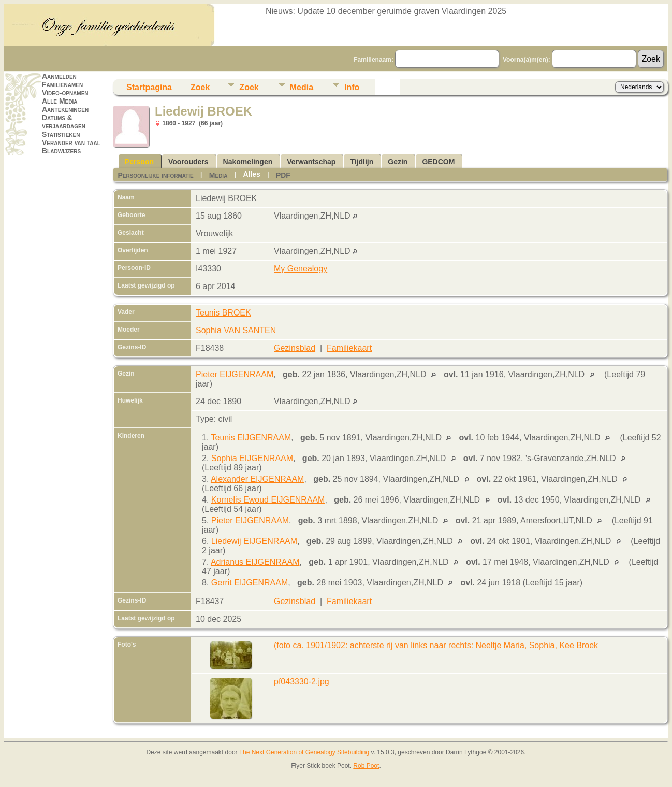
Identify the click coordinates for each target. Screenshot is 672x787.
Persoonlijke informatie (155, 175)
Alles (251, 174)
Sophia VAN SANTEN (236, 330)
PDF (283, 175)
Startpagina (149, 87)
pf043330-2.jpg (302, 682)
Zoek (200, 87)
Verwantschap (311, 162)
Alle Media (60, 101)
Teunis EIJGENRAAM (251, 438)
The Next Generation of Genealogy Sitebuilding (304, 752)
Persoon (139, 162)
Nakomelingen (248, 162)
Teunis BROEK (223, 313)
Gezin (398, 162)
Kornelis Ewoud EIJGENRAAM (268, 500)
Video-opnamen (65, 93)
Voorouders (188, 162)
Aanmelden (59, 76)
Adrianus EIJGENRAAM (255, 562)
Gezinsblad (295, 348)
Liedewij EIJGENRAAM (254, 541)
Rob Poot (366, 766)
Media (302, 87)
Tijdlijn (362, 162)
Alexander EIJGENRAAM (258, 479)
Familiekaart (349, 348)
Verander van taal (71, 142)
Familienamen (62, 84)
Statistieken (61, 134)
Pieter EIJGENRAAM (235, 374)
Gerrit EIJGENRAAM (250, 583)
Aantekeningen (65, 109)
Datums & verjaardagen (64, 122)
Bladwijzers (61, 151)
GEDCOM (438, 162)
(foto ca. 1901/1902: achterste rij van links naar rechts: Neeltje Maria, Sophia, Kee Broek (436, 645)
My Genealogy (301, 269)
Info (352, 87)
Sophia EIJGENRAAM (252, 458)
